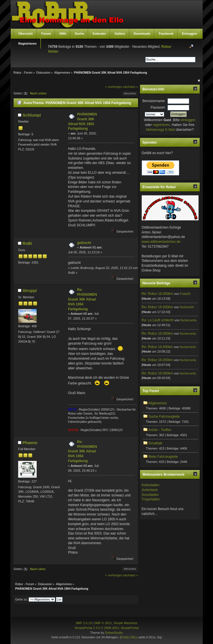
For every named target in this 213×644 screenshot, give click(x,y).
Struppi (30, 291)
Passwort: (158, 107)
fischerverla (188, 320)
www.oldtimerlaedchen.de (161, 242)
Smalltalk (155, 443)
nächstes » (130, 87)
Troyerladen (151, 499)
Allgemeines (157, 403)
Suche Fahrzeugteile (164, 417)
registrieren (161, 125)
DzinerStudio (114, 633)
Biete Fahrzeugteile (163, 457)
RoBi (27, 243)
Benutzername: (154, 101)
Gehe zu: (22, 599)
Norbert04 (187, 307)
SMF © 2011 (103, 623)
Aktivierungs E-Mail (160, 130)
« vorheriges (114, 87)
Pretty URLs (129, 637)
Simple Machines (126, 623)
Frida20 (185, 294)
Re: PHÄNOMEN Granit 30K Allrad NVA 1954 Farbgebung (83, 299)
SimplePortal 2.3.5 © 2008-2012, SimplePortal (106, 628)
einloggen (188, 120)
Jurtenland (150, 490)
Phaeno (30, 443)
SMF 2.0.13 (84, 623)
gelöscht (84, 243)
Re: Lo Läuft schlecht (158, 320)
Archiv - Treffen (160, 430)
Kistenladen (151, 485)
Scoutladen (150, 495)
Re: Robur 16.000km (157, 294)
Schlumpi (32, 115)
